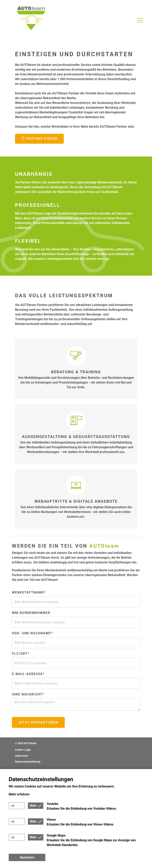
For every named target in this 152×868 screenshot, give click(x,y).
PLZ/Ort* (21, 654)
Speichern (27, 857)
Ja (13, 806)
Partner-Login (23, 750)
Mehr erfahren (19, 794)
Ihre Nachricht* (28, 694)
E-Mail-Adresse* (28, 674)
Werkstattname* (29, 592)
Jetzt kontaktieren (38, 722)
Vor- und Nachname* (32, 633)
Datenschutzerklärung (28, 762)
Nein (33, 806)
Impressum (22, 756)
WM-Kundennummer (31, 613)
